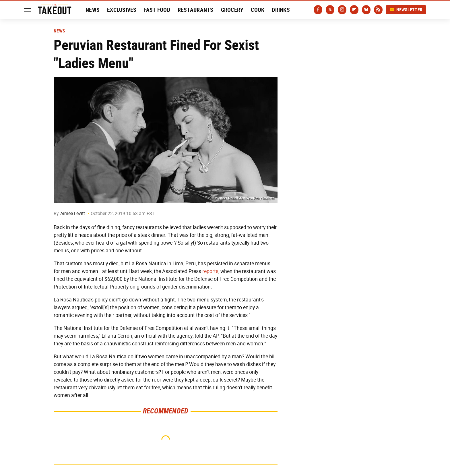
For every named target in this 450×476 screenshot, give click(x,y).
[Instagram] (342, 10)
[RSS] (378, 10)
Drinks (281, 10)
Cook (258, 10)
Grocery (232, 10)
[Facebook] (318, 10)
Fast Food (157, 10)
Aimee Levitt (73, 213)
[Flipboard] (354, 10)
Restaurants (196, 10)
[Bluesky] (366, 10)
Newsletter (406, 10)
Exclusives (122, 10)
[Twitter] (330, 10)
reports (210, 271)
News (93, 10)
